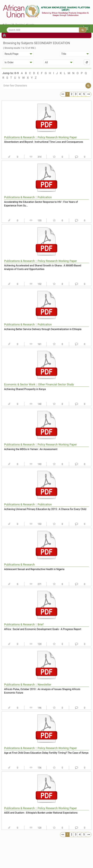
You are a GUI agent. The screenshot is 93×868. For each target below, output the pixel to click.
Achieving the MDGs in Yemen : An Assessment (31, 449)
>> (89, 94)
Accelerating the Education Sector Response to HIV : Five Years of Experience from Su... (41, 204)
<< (63, 94)
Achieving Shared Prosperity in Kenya (25, 389)
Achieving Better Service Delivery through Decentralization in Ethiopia (43, 329)
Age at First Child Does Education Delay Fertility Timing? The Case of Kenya (46, 753)
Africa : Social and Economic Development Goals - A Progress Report (43, 629)
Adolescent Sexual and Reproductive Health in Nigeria (34, 569)
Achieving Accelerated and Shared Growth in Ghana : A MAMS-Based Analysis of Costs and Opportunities (43, 267)
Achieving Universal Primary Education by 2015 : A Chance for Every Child (45, 509)
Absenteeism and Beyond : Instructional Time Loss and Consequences (44, 142)
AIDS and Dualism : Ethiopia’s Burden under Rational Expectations (41, 813)
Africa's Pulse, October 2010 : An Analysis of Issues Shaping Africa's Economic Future (42, 691)
